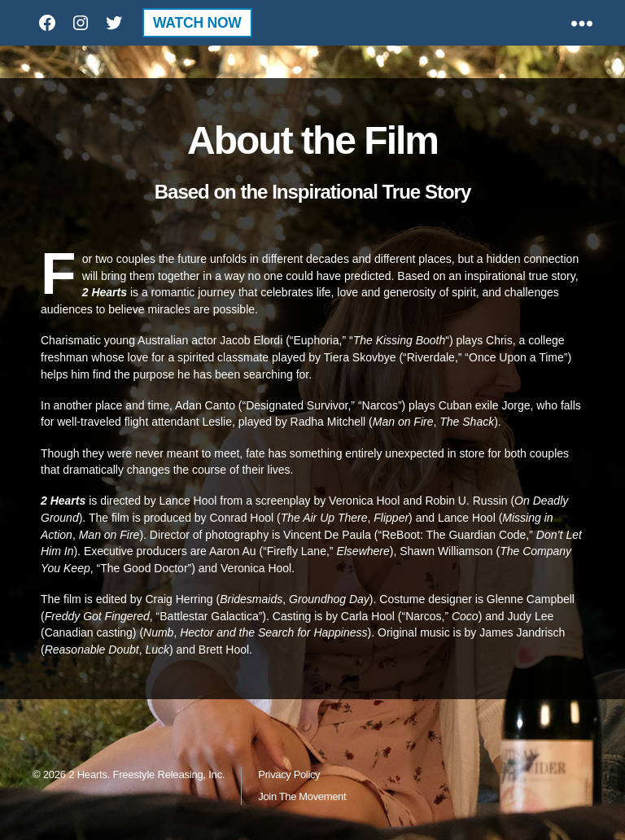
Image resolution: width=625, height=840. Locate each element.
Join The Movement (302, 796)
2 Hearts (87, 774)
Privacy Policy (289, 774)
